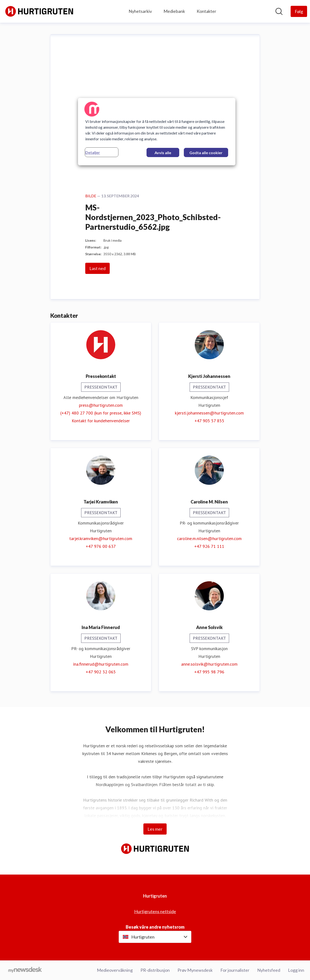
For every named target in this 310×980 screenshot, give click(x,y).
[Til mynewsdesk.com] (25, 970)
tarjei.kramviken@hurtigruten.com (101, 539)
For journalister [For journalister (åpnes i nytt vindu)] (235, 970)
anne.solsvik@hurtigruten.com (209, 664)
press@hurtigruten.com (101, 405)
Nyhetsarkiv (140, 11)
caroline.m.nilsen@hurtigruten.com (209, 539)
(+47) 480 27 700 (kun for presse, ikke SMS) (101, 413)
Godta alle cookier (206, 153)
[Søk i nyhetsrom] (279, 11)
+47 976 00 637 (101, 546)
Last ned (97, 269)
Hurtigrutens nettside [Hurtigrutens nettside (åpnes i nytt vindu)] (155, 911)
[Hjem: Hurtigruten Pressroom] (39, 11)
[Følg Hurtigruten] (299, 11)
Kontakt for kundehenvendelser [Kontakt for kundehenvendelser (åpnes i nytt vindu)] (101, 421)
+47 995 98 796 (209, 672)
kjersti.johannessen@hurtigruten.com (209, 413)
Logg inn (296, 970)
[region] (157, 132)
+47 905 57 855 (209, 421)
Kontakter (206, 11)
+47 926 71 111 (209, 546)
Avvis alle (163, 153)
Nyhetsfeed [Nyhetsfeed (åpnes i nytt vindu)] (269, 970)
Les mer (155, 829)
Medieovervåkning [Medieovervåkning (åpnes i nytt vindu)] (115, 970)
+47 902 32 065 (101, 672)
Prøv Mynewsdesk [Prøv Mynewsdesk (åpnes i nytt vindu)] (195, 970)
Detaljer (93, 152)
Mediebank (174, 11)
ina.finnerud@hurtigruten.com (101, 664)
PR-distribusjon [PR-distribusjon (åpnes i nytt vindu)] (155, 970)
